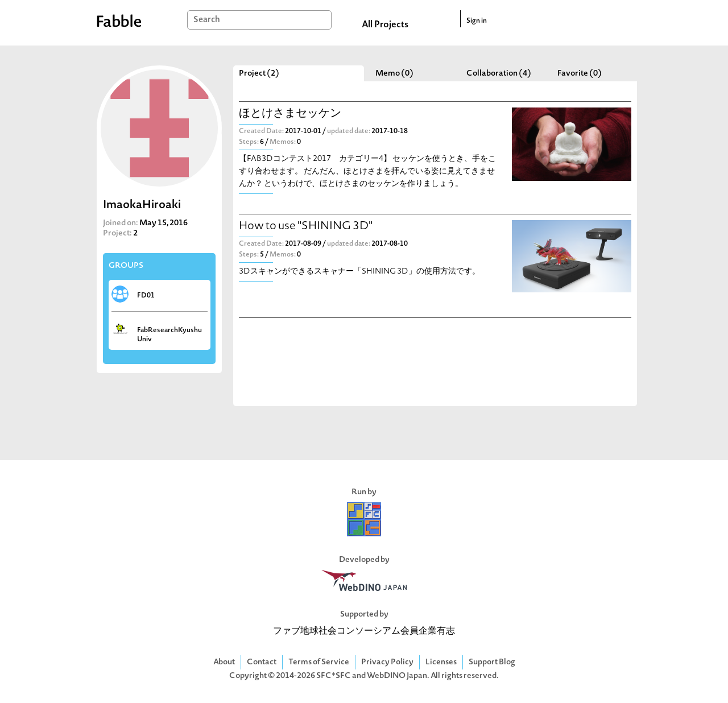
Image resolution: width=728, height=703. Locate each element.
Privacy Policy (387, 662)
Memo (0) (394, 74)
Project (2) (259, 74)
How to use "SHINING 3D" (306, 227)
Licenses (441, 662)
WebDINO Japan (397, 676)
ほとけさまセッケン (290, 114)
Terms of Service (319, 662)
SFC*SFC (334, 676)
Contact (262, 662)
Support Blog (492, 662)
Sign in (477, 21)
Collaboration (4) (499, 74)
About (224, 662)
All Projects (385, 25)
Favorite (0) (580, 74)
